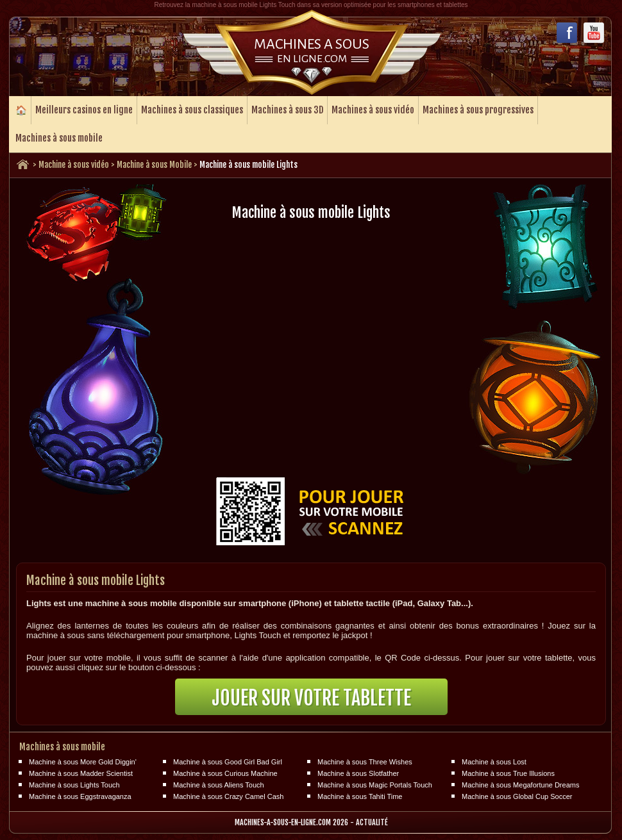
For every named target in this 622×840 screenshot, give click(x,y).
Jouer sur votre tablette (311, 698)
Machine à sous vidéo (74, 165)
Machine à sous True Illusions (508, 773)
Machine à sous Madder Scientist (81, 773)
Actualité (372, 822)
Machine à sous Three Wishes (365, 762)
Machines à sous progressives (478, 110)
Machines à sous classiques (192, 110)
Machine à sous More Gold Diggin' (83, 762)
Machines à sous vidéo (373, 110)
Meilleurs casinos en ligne (84, 110)
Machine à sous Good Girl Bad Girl (228, 762)
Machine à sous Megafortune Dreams (520, 785)
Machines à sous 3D (287, 110)
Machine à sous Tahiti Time (360, 796)
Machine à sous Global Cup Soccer (517, 796)
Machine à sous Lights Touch (74, 785)
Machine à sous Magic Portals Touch (375, 785)
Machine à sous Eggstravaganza (80, 796)
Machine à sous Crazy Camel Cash (228, 796)
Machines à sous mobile (59, 138)
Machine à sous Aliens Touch (219, 785)
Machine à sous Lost (494, 762)
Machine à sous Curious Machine (225, 773)
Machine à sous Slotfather (358, 773)
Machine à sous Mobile (154, 165)
